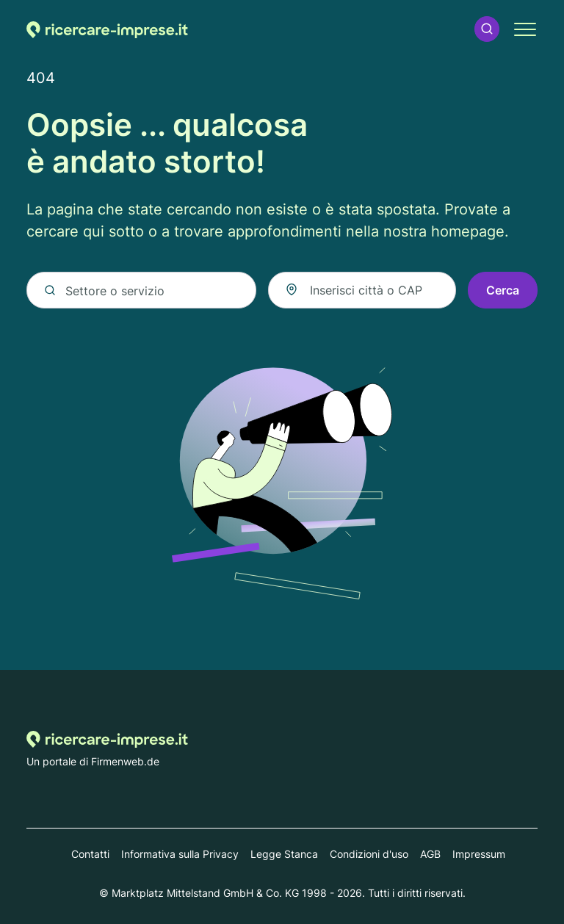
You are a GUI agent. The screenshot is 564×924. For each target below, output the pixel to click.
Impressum (479, 854)
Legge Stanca (284, 854)
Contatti (90, 854)
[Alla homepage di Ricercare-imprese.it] (107, 29)
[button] (487, 29)
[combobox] (362, 290)
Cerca (503, 290)
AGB (430, 854)
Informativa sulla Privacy (180, 854)
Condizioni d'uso (369, 854)
